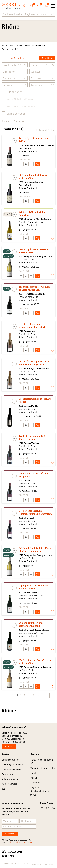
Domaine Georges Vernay (31, 222)
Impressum (36, 865)
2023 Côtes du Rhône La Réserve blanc (35, 667)
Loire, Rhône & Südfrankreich (32, 46)
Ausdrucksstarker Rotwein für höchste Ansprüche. (34, 288)
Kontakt (9, 747)
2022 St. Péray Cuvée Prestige (34, 368)
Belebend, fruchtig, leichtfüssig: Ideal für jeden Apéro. (35, 550)
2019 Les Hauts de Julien (31, 182)
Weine (13, 46)
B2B (3, 789)
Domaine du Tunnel (28, 334)
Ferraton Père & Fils (28, 297)
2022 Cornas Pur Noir (29, 406)
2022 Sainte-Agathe (29, 593)
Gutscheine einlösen (11, 769)
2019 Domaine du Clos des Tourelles (36, 145)
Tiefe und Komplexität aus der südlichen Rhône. (34, 177)
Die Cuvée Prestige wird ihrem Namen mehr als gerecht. (35, 363)
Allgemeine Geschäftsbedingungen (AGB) (42, 791)
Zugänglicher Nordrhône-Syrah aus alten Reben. (35, 587)
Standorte (35, 783)
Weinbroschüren (9, 784)
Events (34, 773)
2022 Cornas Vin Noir (29, 443)
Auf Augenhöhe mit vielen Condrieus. (32, 214)
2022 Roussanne (27, 331)
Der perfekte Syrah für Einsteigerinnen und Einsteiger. (35, 512)
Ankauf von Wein (10, 779)
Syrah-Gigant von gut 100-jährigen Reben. (32, 438)
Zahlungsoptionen (10, 760)
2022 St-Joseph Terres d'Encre (34, 630)
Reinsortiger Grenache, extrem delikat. (35, 140)
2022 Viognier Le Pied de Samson (35, 219)
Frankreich (6, 49)
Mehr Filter (47, 58)
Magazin (35, 778)
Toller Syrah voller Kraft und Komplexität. (33, 475)
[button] (53, 14)
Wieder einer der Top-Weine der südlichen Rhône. (35, 662)
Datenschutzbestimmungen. (20, 842)
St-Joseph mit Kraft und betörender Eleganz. (31, 624)
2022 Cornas (25, 480)
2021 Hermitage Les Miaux (32, 294)
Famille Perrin (25, 148)
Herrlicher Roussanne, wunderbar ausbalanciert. (32, 326)
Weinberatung (8, 774)
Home (4, 46)
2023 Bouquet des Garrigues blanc (35, 555)
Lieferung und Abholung (13, 764)
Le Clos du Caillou (27, 259)
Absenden (10, 834)
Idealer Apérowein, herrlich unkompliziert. (33, 251)
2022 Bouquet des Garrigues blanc (35, 256)
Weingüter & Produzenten (43, 768)
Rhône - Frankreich (28, 151)
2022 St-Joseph (26, 518)
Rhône (17, 49)
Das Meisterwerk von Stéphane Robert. (35, 400)
